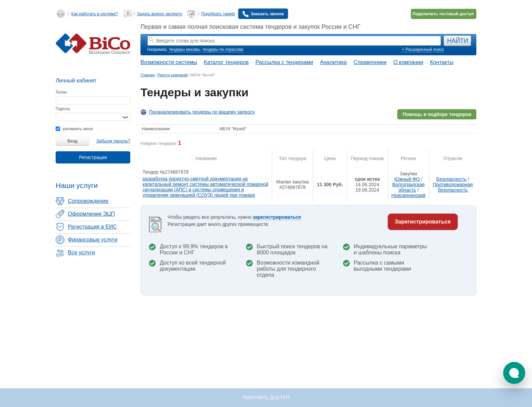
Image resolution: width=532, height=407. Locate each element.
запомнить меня (74, 129)
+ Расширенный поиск (423, 50)
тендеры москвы (184, 50)
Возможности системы (169, 62)
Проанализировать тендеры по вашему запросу (202, 112)
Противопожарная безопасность (453, 187)
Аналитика (333, 62)
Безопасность (451, 179)
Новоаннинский (408, 195)
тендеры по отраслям (223, 50)
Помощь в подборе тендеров (437, 114)
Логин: (62, 92)
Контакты (442, 62)
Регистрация (93, 157)
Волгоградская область (408, 187)
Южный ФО (407, 179)
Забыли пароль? (113, 141)
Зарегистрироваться (423, 222)
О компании (408, 62)
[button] (514, 373)
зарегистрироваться (277, 217)
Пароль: (63, 109)
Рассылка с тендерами (284, 62)
